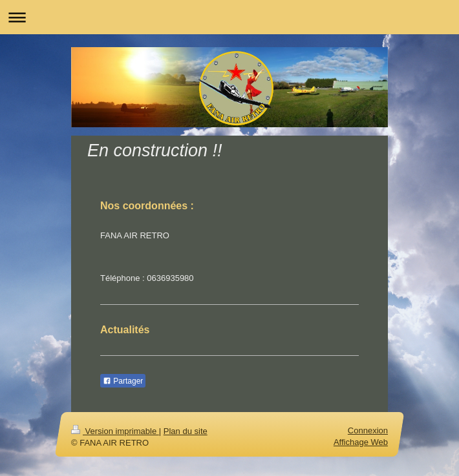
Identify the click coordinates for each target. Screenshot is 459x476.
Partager (123, 381)
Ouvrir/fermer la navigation (229, 17)
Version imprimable (115, 431)
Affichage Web (361, 442)
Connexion (368, 430)
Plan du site (186, 431)
